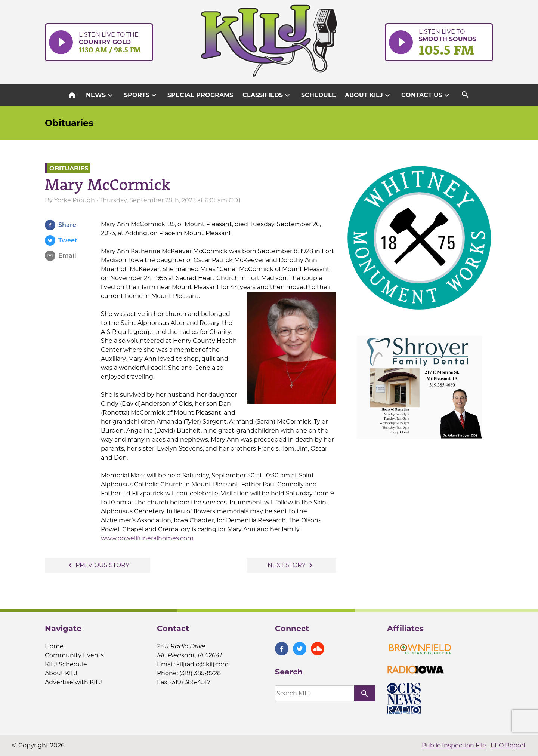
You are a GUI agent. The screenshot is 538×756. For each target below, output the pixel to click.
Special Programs (200, 95)
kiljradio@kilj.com (202, 664)
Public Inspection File (454, 745)
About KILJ (368, 95)
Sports (141, 95)
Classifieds (267, 95)
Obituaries (69, 123)
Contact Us (426, 95)
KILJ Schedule (66, 664)
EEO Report (508, 745)
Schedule (319, 95)
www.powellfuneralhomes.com (147, 538)
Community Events (74, 655)
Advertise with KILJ (73, 682)
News (100, 95)
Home (54, 646)
